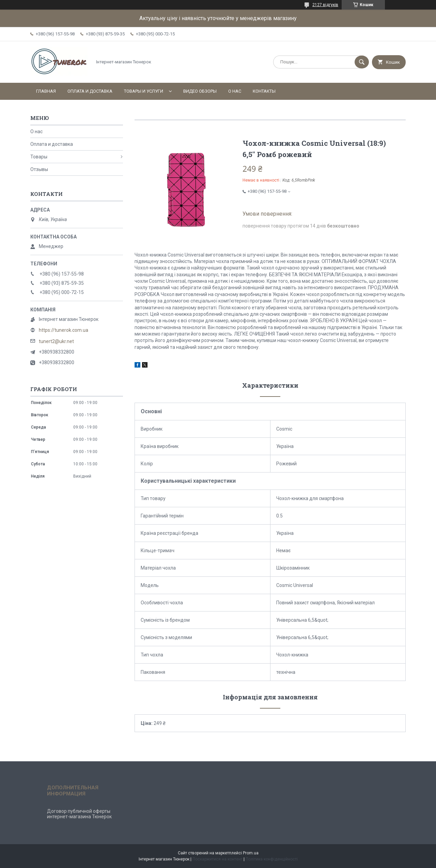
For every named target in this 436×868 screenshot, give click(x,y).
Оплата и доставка (90, 91)
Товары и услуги (144, 91)
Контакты (264, 91)
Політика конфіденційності (272, 859)
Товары (39, 157)
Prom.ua (251, 853)
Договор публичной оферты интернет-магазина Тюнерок (79, 814)
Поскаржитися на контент (217, 859)
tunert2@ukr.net (56, 341)
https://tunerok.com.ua (64, 330)
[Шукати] (362, 62)
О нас (235, 91)
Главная (46, 91)
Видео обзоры (200, 91)
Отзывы (39, 169)
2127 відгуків (325, 5)
